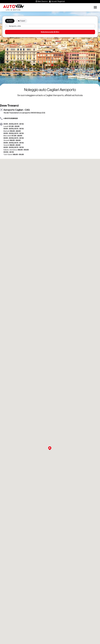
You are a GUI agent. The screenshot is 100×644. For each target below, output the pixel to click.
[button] (50, 449)
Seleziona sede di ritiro (50, 32)
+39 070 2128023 (11, 118)
